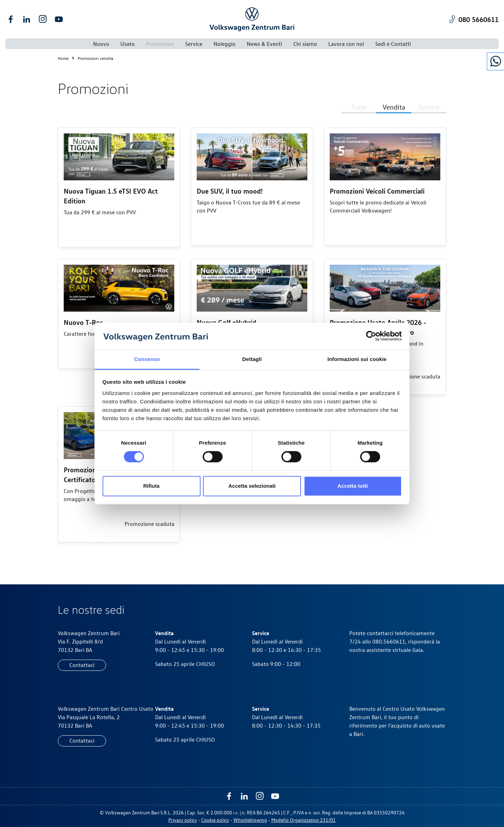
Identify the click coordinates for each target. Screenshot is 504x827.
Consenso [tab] (147, 359)
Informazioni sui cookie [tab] (357, 359)
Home (68, 58)
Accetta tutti (353, 486)
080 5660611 (479, 19)
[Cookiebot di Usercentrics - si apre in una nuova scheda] (371, 336)
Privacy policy (183, 820)
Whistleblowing (250, 820)
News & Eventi (264, 44)
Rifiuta (151, 486)
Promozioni (160, 44)
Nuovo (101, 44)
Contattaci (82, 665)
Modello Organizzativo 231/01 (303, 820)
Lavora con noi (346, 44)
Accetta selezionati (252, 486)
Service (194, 44)
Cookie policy (215, 820)
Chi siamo (305, 44)
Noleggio (225, 44)
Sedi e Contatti (393, 44)
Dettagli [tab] (252, 359)
